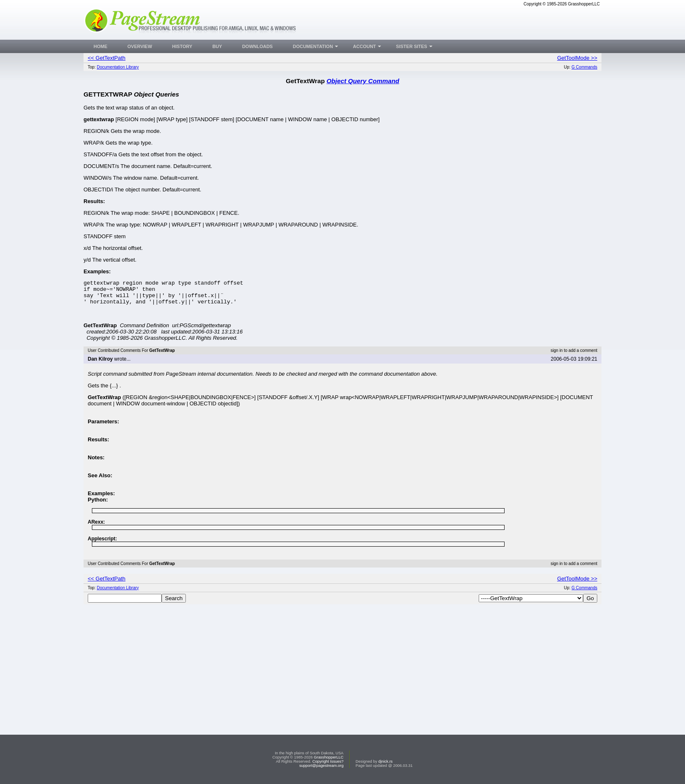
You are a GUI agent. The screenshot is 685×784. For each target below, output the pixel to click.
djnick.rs (386, 761)
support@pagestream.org (321, 766)
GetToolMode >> (577, 58)
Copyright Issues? (328, 761)
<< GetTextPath (107, 58)
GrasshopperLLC (329, 757)
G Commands (584, 67)
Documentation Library (118, 67)
